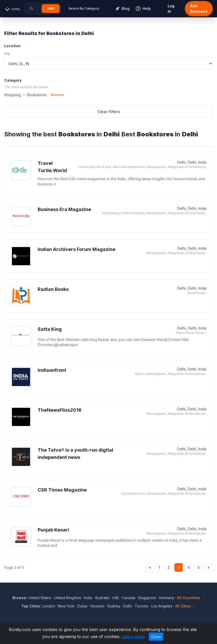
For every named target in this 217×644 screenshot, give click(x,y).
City (7, 54)
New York (66, 606)
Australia (102, 598)
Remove (57, 95)
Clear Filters (109, 112)
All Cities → (185, 606)
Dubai (82, 606)
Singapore (147, 598)
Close (156, 637)
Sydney (114, 606)
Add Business (199, 9)
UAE (116, 598)
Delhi (128, 606)
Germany (167, 598)
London (49, 606)
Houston (97, 606)
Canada (129, 598)
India (88, 598)
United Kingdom (68, 598)
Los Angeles (162, 606)
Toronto (142, 606)
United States (40, 598)
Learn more (133, 636)
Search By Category (84, 8)
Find (51, 8)
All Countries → (191, 598)
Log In (171, 9)
